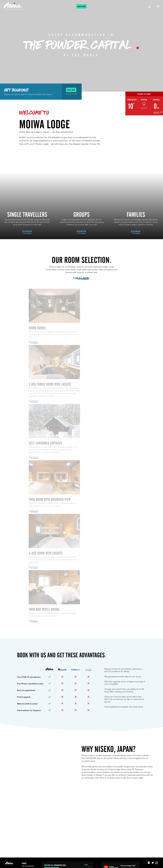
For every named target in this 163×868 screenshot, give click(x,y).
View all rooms (81, 278)
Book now (82, 7)
